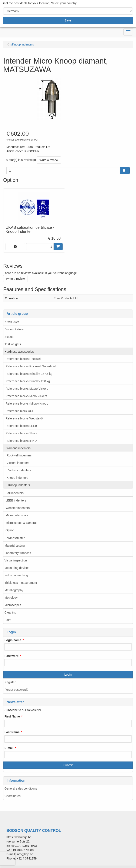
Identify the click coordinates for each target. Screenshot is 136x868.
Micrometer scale (17, 515)
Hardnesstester (15, 538)
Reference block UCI (19, 411)
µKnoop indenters (18, 485)
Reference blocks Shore (21, 433)
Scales (9, 337)
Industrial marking (16, 575)
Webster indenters (18, 508)
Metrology (11, 598)
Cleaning (10, 612)
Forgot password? (16, 690)
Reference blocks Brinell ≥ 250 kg (28, 381)
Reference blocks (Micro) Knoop (27, 403)
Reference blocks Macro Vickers (27, 389)
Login (68, 675)
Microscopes (13, 605)
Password (11, 656)
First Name (12, 716)
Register (10, 682)
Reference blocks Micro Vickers (26, 396)
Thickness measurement (21, 583)
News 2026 (12, 322)
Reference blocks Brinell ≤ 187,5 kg (29, 374)
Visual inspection (16, 560)
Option (10, 530)
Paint (8, 620)
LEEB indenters (16, 500)
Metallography (14, 590)
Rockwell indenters (19, 455)
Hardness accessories (19, 352)
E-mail (9, 748)
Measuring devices (17, 568)
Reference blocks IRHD (21, 441)
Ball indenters (15, 493)
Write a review (49, 160)
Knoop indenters (17, 478)
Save (68, 20)
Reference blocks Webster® (24, 418)
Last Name (12, 732)
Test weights (13, 344)
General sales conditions (21, 788)
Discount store (14, 329)
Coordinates (13, 796)
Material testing (15, 546)
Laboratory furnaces (18, 553)
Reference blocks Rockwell (23, 359)
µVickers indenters (19, 470)
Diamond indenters (18, 448)
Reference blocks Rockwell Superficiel (31, 366)
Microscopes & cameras (21, 523)
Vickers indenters (18, 463)
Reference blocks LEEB (21, 426)
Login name (13, 640)
